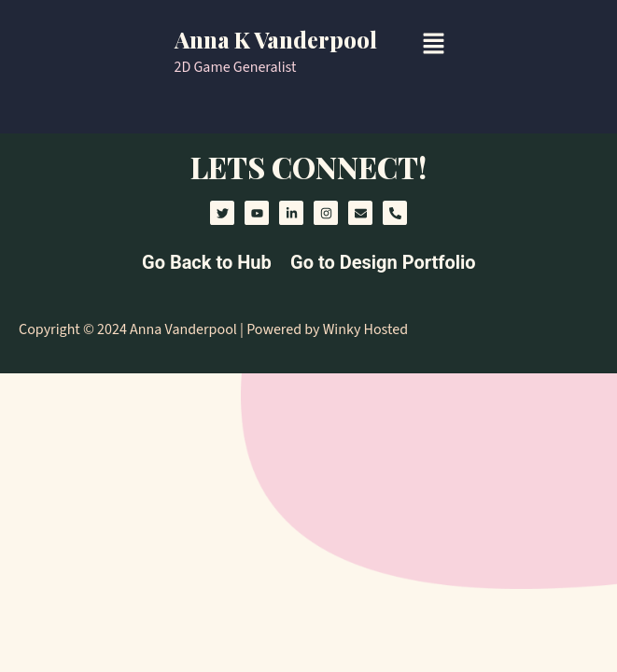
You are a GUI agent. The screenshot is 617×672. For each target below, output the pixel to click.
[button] (433, 45)
